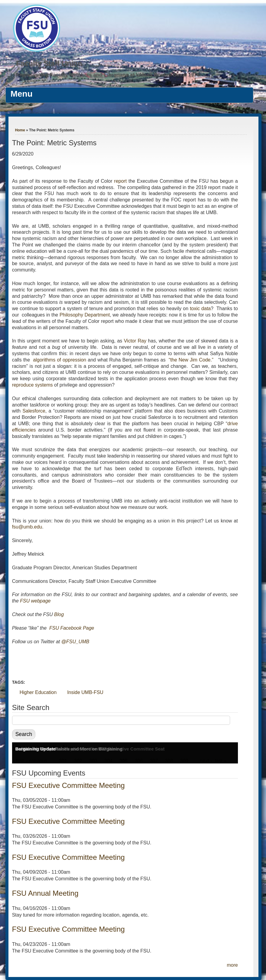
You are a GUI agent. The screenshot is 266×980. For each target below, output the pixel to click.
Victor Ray (135, 341)
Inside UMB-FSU (85, 692)
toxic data (200, 308)
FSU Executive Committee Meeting (68, 785)
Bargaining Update (35, 749)
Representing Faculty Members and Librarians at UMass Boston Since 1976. (108, 75)
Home (20, 130)
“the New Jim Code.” (191, 360)
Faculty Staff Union (49, 63)
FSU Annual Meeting (45, 893)
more (232, 965)
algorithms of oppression (60, 360)
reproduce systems (32, 385)
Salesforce (34, 411)
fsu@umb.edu (27, 527)
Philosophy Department (85, 315)
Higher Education (38, 692)
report (120, 181)
